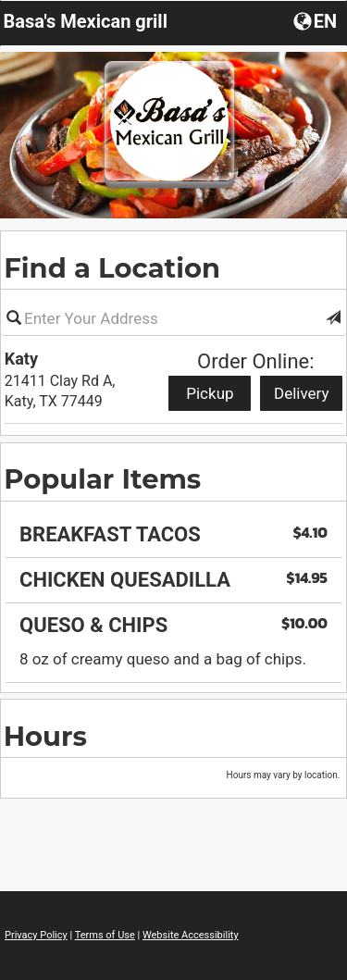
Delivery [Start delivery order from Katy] (302, 393)
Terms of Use (105, 935)
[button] (333, 318)
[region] (173, 512)
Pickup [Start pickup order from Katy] (210, 393)
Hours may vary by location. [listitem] (284, 775)
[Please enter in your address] (173, 318)
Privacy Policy (36, 935)
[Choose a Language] (317, 20)
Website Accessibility (191, 935)
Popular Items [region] (102, 479)
